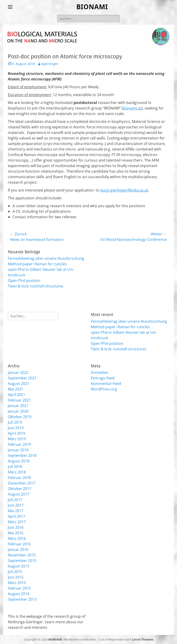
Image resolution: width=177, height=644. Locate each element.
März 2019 (17, 439)
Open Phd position (24, 281)
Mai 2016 (16, 533)
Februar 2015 (19, 588)
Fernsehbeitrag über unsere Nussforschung (46, 258)
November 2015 (22, 555)
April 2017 (16, 516)
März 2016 (17, 538)
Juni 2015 (16, 577)
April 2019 (16, 433)
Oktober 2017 (20, 489)
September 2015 (22, 561)
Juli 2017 (15, 500)
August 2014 (19, 594)
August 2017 (19, 494)
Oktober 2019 (20, 417)
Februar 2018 (19, 478)
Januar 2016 (18, 549)
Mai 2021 (16, 389)
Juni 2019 (16, 428)
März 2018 (17, 472)
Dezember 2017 (22, 483)
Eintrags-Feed (103, 378)
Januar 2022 (18, 372)
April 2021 (16, 395)
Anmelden (100, 372)
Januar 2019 (18, 450)
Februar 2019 (19, 444)
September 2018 (22, 455)
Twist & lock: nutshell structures (36, 286)
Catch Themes (143, 639)
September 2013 (22, 599)
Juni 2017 (16, 505)
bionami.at (132, 108)
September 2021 (22, 378)
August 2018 (19, 461)
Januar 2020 (18, 411)
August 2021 (19, 384)
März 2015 (17, 583)
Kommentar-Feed (106, 384)
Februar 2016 (19, 544)
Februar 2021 (19, 400)
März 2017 (17, 522)
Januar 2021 (18, 406)
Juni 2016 (16, 527)
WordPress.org (104, 389)
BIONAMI (92, 7)
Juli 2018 (15, 467)
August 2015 (19, 566)
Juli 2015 (15, 572)
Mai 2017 (16, 511)
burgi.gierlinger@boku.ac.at (124, 190)
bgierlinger (50, 64)
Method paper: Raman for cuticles (37, 264)
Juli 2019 (15, 422)
